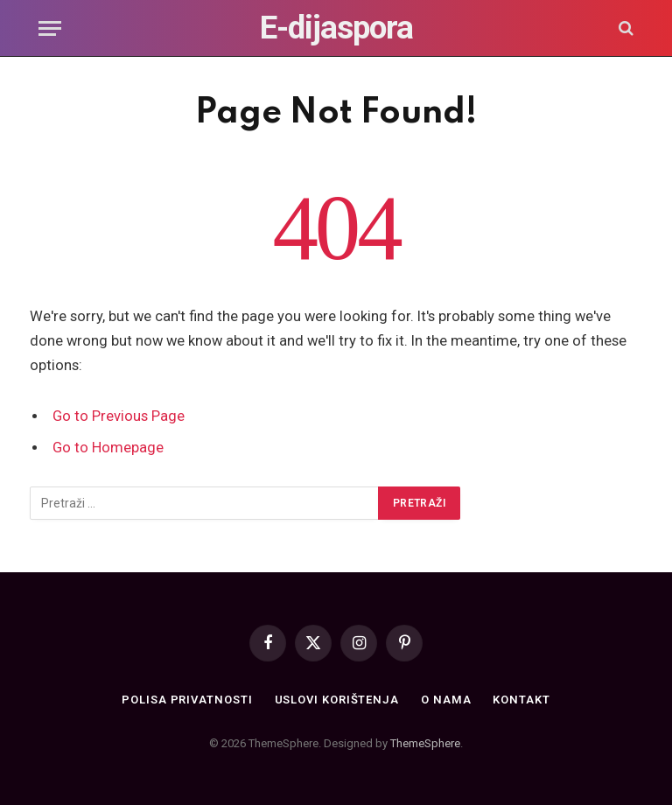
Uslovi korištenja (337, 700)
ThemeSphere (425, 743)
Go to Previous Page (119, 416)
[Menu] (50, 28)
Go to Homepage (108, 448)
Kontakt (521, 700)
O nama (446, 700)
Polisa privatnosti (187, 700)
